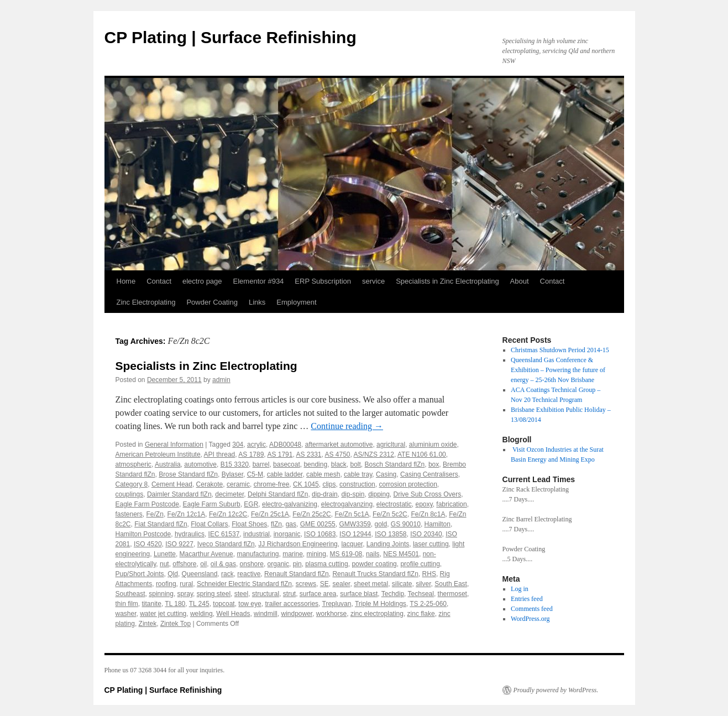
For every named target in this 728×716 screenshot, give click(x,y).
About (520, 281)
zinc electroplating (377, 614)
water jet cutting (163, 614)
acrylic (256, 445)
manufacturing (258, 554)
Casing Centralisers (429, 474)
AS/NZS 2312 (374, 454)
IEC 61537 (224, 534)
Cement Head (172, 484)
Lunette (165, 554)
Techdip (393, 594)
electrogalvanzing (347, 504)
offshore (184, 564)
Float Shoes (249, 524)
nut (164, 564)
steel (241, 594)
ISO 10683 (320, 534)
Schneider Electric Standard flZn (244, 584)
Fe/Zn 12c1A (187, 514)
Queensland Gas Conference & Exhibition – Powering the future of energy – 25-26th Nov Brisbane (558, 370)
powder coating (374, 564)
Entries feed (527, 599)
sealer (341, 584)
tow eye (250, 604)
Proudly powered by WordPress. (556, 690)
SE (324, 584)
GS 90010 (406, 524)
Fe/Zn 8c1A (428, 514)
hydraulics (190, 534)
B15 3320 (235, 464)
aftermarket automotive (339, 445)
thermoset (452, 594)
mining (316, 554)
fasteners (129, 514)
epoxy (424, 504)
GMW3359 (355, 524)
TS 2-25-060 (428, 604)
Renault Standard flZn (297, 574)
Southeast (130, 594)
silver (423, 584)
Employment (296, 302)
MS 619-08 (346, 554)
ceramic (238, 484)
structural (266, 594)
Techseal (421, 594)
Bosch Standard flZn (395, 464)
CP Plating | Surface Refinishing (231, 37)
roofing (166, 584)
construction (357, 484)
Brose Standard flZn (188, 474)
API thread (220, 454)
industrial (256, 534)
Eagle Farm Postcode (147, 504)
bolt (356, 464)
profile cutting (420, 564)
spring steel (214, 594)
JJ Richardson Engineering (298, 544)
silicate (402, 584)
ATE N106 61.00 (422, 454)
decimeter (229, 494)
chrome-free (272, 484)
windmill (266, 614)
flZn (276, 524)
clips (329, 484)
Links (257, 302)
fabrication (451, 504)
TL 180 (175, 604)
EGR (251, 504)
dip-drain (325, 494)
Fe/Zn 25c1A (270, 514)
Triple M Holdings (381, 604)
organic (278, 564)
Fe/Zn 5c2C (390, 514)
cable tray (358, 474)
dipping (379, 494)
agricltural (391, 445)
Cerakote (210, 484)
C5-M (255, 474)
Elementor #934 (259, 281)
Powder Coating (212, 302)
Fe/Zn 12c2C (228, 514)
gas (291, 524)
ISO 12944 (355, 534)
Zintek (148, 624)
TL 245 (199, 604)
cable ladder (285, 474)
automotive (200, 464)
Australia (168, 464)
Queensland (200, 574)
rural (186, 584)
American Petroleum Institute (158, 454)
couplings (130, 494)
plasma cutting (326, 564)
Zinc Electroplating (146, 302)
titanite (152, 604)
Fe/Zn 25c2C (311, 514)
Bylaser (232, 474)
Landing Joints (388, 544)
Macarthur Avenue (206, 554)
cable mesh (323, 474)
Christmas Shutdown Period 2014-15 (560, 350)
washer (126, 614)
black (339, 464)
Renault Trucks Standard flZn (375, 574)
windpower (297, 614)
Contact (159, 281)
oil (203, 564)
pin (297, 564)
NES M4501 (401, 554)
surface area (318, 594)
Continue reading (347, 426)
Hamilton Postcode (143, 534)
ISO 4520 (148, 544)
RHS (429, 574)
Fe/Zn (155, 514)
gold (381, 524)
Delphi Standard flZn (278, 494)
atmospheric (133, 464)
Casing (386, 474)
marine (293, 554)
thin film (127, 604)
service (373, 281)
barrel (261, 464)
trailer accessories (292, 604)
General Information (174, 445)
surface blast (359, 594)
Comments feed (532, 609)
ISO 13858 (391, 534)
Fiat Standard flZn (161, 524)
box (434, 464)
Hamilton (438, 524)
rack (227, 574)
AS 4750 (338, 454)
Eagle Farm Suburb (212, 504)
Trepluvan (337, 604)
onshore (252, 564)
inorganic (287, 534)
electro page (202, 281)
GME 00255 (318, 524)
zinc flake (421, 614)
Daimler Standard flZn (179, 494)
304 (238, 445)
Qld (173, 574)
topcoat (224, 604)
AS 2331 (308, 454)
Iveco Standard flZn (226, 544)
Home (126, 281)
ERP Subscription (323, 281)
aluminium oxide (433, 445)
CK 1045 (306, 484)
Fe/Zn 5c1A (352, 514)
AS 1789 (251, 454)
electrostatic (394, 504)
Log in (520, 589)
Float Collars (209, 524)
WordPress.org (530, 619)
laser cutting (431, 544)
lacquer (352, 544)
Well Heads (233, 614)
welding (201, 614)
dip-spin (353, 494)
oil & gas (223, 564)
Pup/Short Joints (140, 574)
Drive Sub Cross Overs (428, 494)
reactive (249, 574)
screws (306, 584)
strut (289, 594)
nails (373, 554)
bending (315, 464)
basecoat (287, 464)
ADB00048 (285, 445)
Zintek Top (176, 624)
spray (185, 594)
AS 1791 (280, 454)
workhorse (331, 614)
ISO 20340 (426, 534)
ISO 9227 (179, 544)
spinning (161, 594)
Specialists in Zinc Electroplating (447, 281)
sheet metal (371, 584)
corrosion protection (408, 484)
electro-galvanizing (290, 504)
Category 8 (132, 484)
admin (221, 380)
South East (451, 584)
